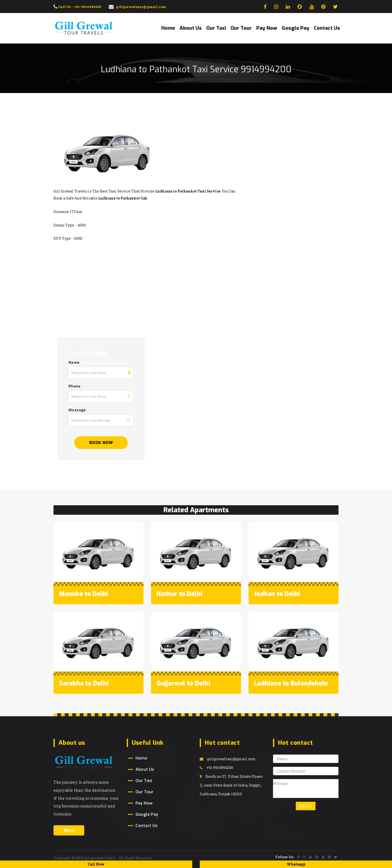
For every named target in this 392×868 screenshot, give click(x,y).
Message (77, 410)
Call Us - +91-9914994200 (77, 7)
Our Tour (241, 28)
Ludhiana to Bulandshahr (291, 683)
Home (168, 28)
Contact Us (327, 28)
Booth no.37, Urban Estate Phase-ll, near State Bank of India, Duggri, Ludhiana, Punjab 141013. (232, 785)
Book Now (101, 443)
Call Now (96, 864)
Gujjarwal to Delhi (183, 683)
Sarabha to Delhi (84, 683)
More (69, 830)
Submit (306, 806)
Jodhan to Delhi (277, 594)
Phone (74, 386)
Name (74, 362)
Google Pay (295, 28)
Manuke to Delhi (83, 594)
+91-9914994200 (216, 768)
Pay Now (267, 28)
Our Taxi (216, 28)
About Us (191, 28)
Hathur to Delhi (179, 594)
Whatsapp (296, 864)
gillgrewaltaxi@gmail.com (228, 759)
